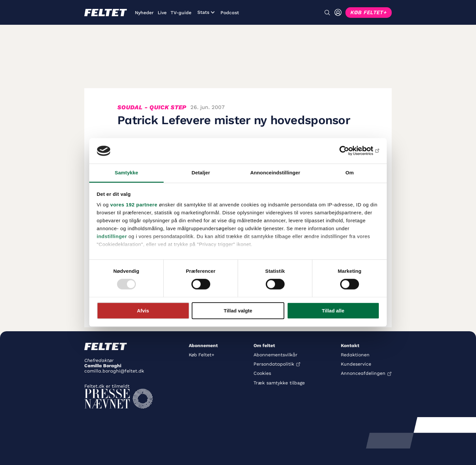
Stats (206, 12)
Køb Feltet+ (201, 355)
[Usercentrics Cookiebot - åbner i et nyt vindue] (351, 151)
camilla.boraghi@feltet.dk (114, 371)
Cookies (262, 373)
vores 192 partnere (134, 205)
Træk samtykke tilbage (279, 383)
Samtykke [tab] (126, 173)
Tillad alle (333, 311)
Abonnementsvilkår (276, 355)
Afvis (143, 311)
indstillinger (112, 236)
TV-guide (181, 13)
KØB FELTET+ (369, 12)
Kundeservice (356, 364)
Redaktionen (355, 355)
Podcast (230, 13)
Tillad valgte (238, 311)
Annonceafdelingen (363, 373)
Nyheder (144, 13)
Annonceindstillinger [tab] (275, 173)
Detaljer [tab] (201, 173)
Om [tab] (350, 173)
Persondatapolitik (274, 364)
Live (162, 13)
